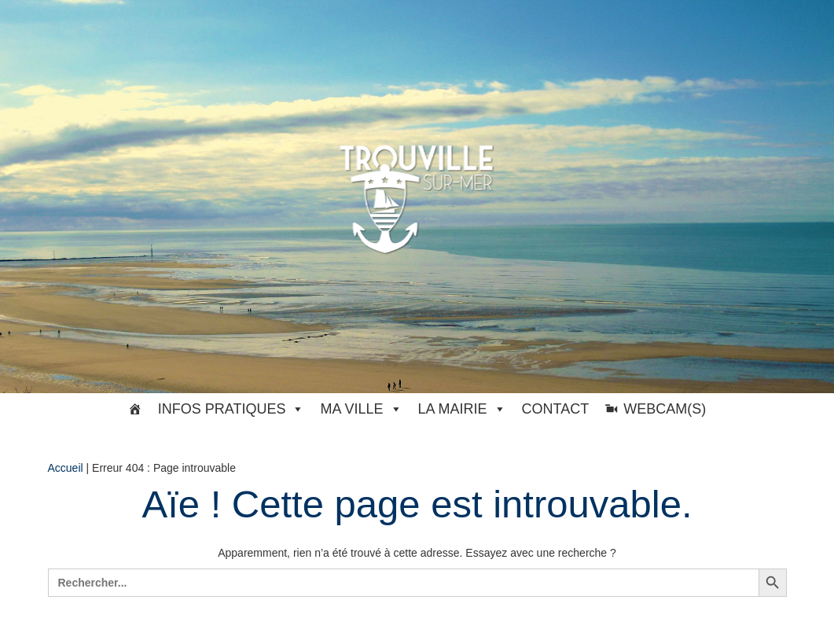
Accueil (66, 468)
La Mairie (462, 409)
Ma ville (361, 409)
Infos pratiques (231, 409)
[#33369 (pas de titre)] (135, 409)
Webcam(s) (665, 409)
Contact (556, 409)
